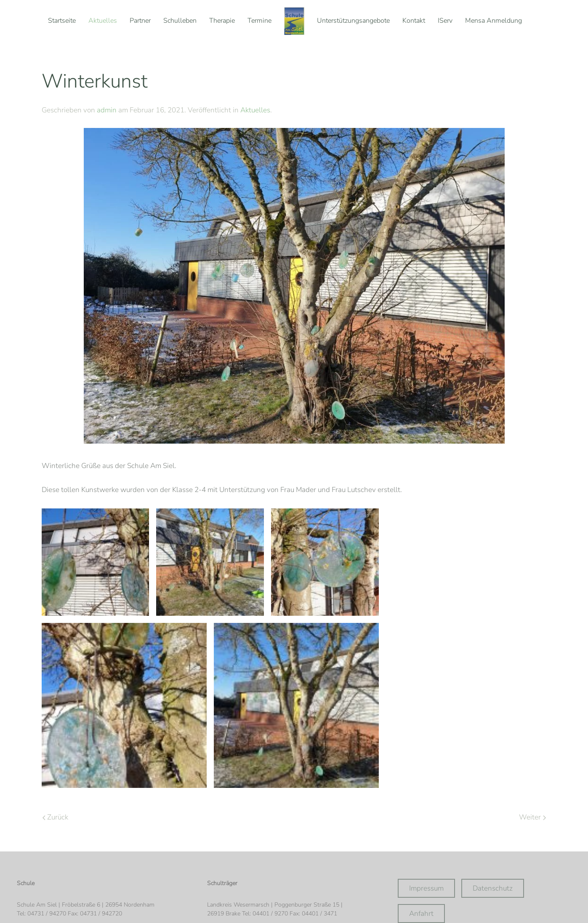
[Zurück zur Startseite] (294, 21)
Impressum (426, 888)
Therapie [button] (222, 21)
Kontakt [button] (414, 21)
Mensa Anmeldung (494, 21)
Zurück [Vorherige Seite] (55, 817)
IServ (445, 21)
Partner (140, 21)
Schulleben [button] (180, 21)
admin (107, 110)
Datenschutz (493, 888)
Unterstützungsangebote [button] (353, 21)
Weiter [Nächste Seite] (532, 817)
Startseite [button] (62, 21)
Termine (259, 21)
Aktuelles (103, 21)
